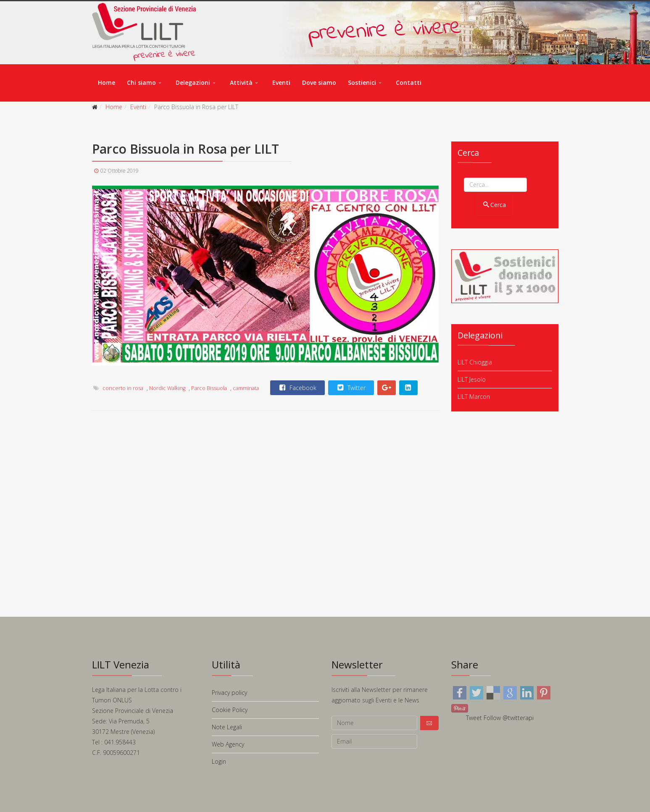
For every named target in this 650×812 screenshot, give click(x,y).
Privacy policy (229, 693)
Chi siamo (141, 83)
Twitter (351, 388)
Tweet (474, 718)
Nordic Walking (167, 388)
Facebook (297, 388)
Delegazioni (193, 83)
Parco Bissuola (209, 388)
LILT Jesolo (472, 379)
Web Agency (228, 744)
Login (219, 761)
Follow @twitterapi (509, 718)
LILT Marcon (474, 397)
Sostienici (362, 83)
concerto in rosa (123, 388)
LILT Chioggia (475, 362)
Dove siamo (319, 83)
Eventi (281, 83)
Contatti (409, 83)
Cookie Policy (230, 710)
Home (107, 83)
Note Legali (227, 727)
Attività (241, 83)
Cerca (495, 205)
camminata (246, 388)
